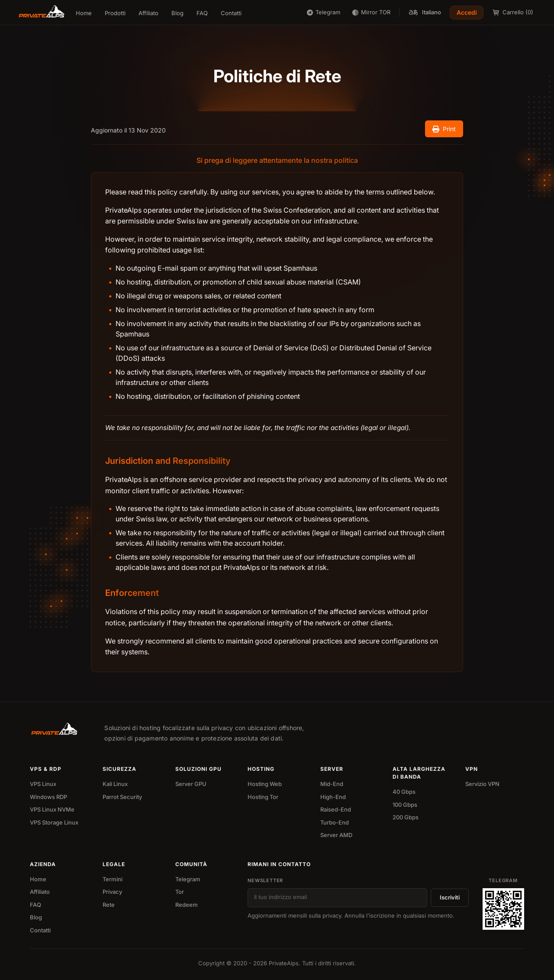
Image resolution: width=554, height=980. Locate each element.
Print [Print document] (444, 129)
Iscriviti (450, 897)
